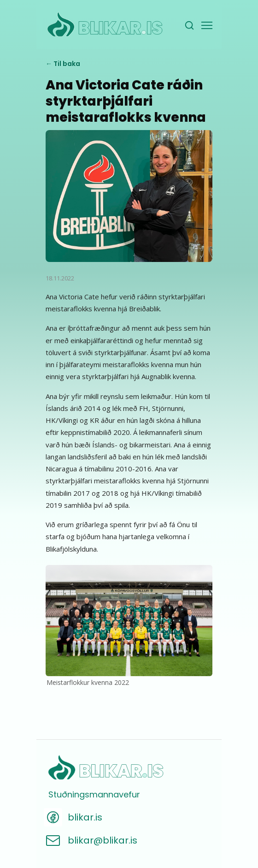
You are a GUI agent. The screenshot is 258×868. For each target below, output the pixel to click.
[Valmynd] (207, 25)
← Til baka (63, 64)
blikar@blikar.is (103, 840)
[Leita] (189, 25)
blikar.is (85, 817)
